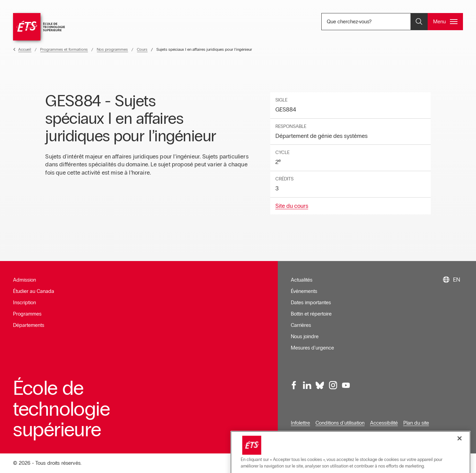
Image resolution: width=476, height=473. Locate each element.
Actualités (302, 280)
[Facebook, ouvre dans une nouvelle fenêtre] (294, 385)
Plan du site (416, 423)
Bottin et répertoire (311, 314)
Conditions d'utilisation (340, 423)
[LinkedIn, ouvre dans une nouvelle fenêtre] (307, 385)
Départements (29, 325)
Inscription (25, 303)
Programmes (27, 314)
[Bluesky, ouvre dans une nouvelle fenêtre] (320, 385)
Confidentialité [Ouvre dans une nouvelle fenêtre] (307, 434)
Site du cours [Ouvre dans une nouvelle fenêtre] (292, 206)
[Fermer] (460, 460)
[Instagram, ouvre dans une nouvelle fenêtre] (333, 385)
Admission (25, 280)
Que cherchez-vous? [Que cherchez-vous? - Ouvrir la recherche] (372, 21)
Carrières (301, 325)
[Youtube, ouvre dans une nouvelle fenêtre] (346, 385)
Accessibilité (384, 423)
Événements (304, 291)
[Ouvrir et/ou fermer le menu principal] (445, 22)
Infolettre (300, 423)
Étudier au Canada (34, 291)
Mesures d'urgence (312, 348)
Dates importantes (311, 303)
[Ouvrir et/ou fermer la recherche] (419, 22)
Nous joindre (305, 336)
